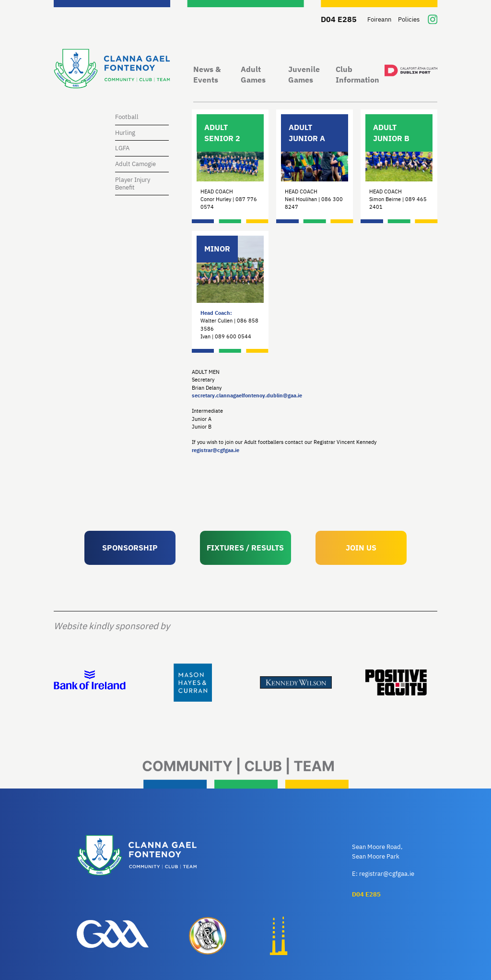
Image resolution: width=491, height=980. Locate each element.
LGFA (122, 148)
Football (127, 117)
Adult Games (253, 75)
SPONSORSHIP (130, 548)
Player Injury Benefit (133, 184)
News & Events (207, 75)
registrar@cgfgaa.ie (216, 450)
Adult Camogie (135, 164)
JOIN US (361, 548)
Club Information (357, 75)
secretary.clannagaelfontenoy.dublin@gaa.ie (247, 395)
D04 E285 (339, 19)
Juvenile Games (304, 75)
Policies (409, 19)
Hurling (125, 133)
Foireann (379, 19)
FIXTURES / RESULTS (245, 548)
